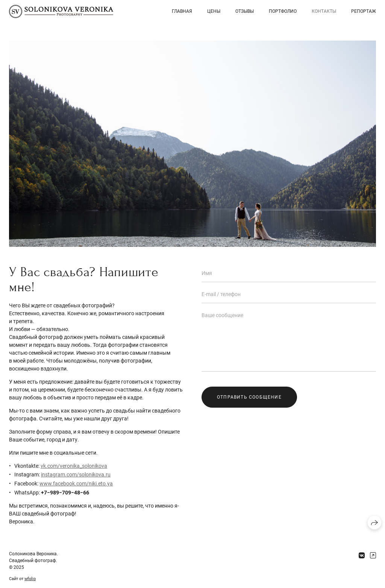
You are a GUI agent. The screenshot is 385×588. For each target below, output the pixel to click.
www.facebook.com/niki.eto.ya (76, 484)
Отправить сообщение (249, 397)
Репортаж (364, 11)
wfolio (30, 579)
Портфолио (283, 11)
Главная (182, 11)
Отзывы (245, 11)
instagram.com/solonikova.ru (76, 475)
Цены (214, 11)
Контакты (324, 11)
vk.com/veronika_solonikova (74, 466)
